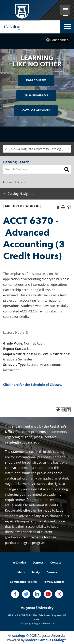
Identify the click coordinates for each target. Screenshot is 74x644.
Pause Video (58, 40)
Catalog (12, 26)
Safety (36, 572)
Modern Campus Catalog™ (46, 640)
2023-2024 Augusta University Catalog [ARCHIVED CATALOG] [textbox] (38, 149)
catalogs (19, 636)
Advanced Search (14, 182)
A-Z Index (20, 562)
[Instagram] (59, 594)
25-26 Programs (36, 95)
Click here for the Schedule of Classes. (33, 385)
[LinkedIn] (37, 594)
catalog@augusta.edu (22, 442)
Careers (52, 572)
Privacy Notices (54, 582)
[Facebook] (15, 594)
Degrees (38, 562)
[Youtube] (48, 594)
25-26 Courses (36, 80)
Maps (21, 572)
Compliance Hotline (23, 582)
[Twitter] (26, 594)
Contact (56, 562)
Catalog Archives (36, 110)
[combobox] (37, 149)
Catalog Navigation (22, 194)
